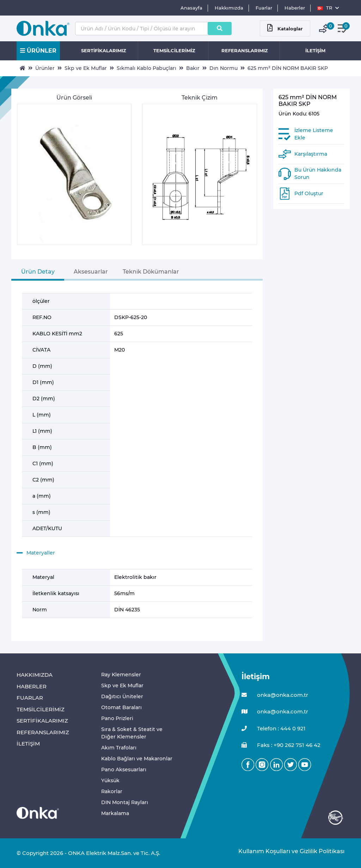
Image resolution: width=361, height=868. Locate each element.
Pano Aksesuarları (124, 770)
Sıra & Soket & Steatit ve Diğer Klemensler (132, 733)
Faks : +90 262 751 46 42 (281, 745)
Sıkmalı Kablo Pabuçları (146, 68)
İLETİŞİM (315, 50)
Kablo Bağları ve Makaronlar (137, 759)
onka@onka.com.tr (275, 695)
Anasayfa (191, 8)
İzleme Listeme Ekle (314, 134)
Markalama (115, 813)
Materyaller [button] (36, 553)
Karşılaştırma (311, 154)
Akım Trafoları (119, 748)
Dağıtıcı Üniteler (122, 696)
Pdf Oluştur (309, 193)
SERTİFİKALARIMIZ (104, 50)
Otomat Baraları (121, 707)
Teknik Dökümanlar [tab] (151, 272)
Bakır (193, 68)
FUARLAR (30, 698)
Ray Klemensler (121, 675)
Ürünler (45, 68)
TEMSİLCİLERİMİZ (174, 50)
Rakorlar (112, 791)
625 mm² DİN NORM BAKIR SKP (288, 68)
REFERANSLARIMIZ (245, 50)
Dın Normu (224, 68)
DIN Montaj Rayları (125, 802)
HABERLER (32, 686)
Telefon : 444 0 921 (274, 729)
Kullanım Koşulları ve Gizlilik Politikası (288, 851)
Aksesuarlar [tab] (91, 272)
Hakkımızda (229, 8)
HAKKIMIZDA (35, 675)
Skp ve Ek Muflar (86, 68)
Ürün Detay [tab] (38, 272)
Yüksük (110, 780)
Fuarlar (264, 8)
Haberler (295, 8)
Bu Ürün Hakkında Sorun (318, 173)
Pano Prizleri (117, 718)
